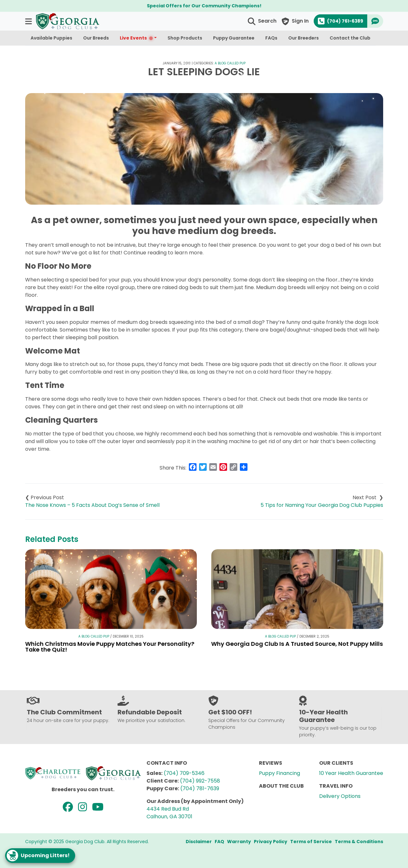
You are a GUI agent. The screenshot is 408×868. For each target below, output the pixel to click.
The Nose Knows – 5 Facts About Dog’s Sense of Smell (92, 505)
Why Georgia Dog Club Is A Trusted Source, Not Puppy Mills (297, 644)
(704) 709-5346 (184, 773)
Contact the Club (350, 38)
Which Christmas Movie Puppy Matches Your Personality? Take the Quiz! (110, 647)
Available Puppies (51, 38)
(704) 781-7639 (200, 788)
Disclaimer (199, 842)
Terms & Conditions (359, 842)
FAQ (219, 842)
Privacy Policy (271, 842)
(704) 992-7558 (200, 781)
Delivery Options (340, 796)
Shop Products (185, 38)
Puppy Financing (279, 773)
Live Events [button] (136, 38)
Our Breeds (96, 38)
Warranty (239, 842)
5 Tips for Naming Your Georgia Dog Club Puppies (322, 505)
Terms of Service (311, 842)
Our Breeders (304, 38)
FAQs (271, 38)
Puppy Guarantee (234, 38)
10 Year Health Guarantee (351, 773)
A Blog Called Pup (230, 63)
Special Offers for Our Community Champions (203, 6)
